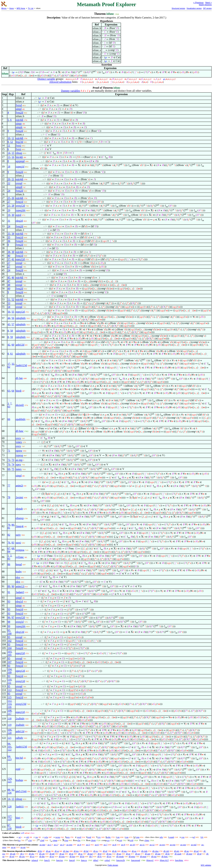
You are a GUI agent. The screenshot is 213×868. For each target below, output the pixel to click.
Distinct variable (46, 79)
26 (13, 198)
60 (13, 345)
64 (13, 391)
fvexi (18, 145)
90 (13, 586)
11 (13, 138)
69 (9, 469)
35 (9, 237)
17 (9, 364)
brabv (19, 572)
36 (9, 241)
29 (9, 210)
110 (9, 680)
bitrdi (19, 391)
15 (13, 153)
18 (9, 167)
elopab (19, 509)
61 (11, 354)
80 (13, 525)
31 (9, 221)
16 (13, 157)
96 (9, 617)
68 (13, 548)
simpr (19, 123)
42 (9, 345)
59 (11, 337)
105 (9, 655)
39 (13, 252)
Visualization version (194, 8)
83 (13, 543)
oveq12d (20, 206)
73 (13, 460)
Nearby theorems (205, 5)
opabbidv (21, 419)
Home (12, 8)
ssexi (18, 543)
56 (13, 318)
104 (9, 648)
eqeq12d (20, 259)
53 (9, 303)
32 (13, 364)
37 (9, 259)
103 (9, 652)
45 (9, 277)
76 (9, 543)
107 (9, 662)
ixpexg (19, 455)
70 (9, 464)
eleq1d (19, 601)
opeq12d (20, 671)
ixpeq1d (20, 167)
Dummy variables (71, 91)
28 (13, 206)
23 (9, 206)
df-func (20, 431)
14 (9, 153)
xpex (18, 464)
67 (9, 548)
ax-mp (19, 460)
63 (9, 391)
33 (9, 234)
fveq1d (19, 202)
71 (9, 451)
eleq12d (20, 632)
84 (9, 551)
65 (9, 407)
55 (13, 312)
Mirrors (4, 8)
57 (13, 324)
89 (9, 586)
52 (13, 299)
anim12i (20, 586)
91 (9, 592)
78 (9, 497)
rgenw (19, 451)
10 (9, 138)
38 (9, 252)
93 (9, 601)
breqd (19, 564)
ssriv (18, 535)
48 (9, 285)
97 (13, 617)
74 (13, 464)
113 (9, 690)
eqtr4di (19, 120)
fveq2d (19, 113)
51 (9, 299)
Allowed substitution (60, 82)
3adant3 (20, 592)
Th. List (31, 8)
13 (9, 157)
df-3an (19, 378)
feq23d (19, 142)
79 (9, 525)
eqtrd (18, 215)
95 (9, 630)
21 (13, 179)
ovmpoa (20, 550)
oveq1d (20, 622)
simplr (19, 127)
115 (9, 697)
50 (9, 312)
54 (9, 307)
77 (9, 486)
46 (13, 277)
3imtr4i (20, 526)
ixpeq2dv (21, 210)
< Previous (198, 3)
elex (18, 577)
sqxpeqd (20, 161)
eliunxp (20, 518)
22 (9, 183)
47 (9, 281)
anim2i (19, 486)
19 (9, 215)
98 (9, 622)
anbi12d (20, 345)
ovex (18, 438)
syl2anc (20, 557)
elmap (19, 153)
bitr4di (19, 157)
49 (9, 288)
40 (9, 256)
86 (9, 564)
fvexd (19, 105)
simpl (19, 109)
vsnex (19, 442)
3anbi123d (21, 365)
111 (9, 683)
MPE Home (21, 8)
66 (9, 419)
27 (9, 202)
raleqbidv (21, 318)
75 (13, 469)
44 (9, 318)
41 (13, 259)
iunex (19, 469)
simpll (19, 187)
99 (9, 626)
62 (9, 367)
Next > (209, 3)
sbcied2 (20, 405)
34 (13, 234)
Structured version (178, 8)
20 (9, 179)
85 (9, 559)
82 (9, 535)
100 (9, 633)
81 (9, 528)
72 (9, 460)
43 (9, 324)
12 (11, 142)
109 (9, 672)
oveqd (19, 183)
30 (13, 215)
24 (9, 191)
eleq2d (19, 221)
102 (9, 641)
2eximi (19, 497)
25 (9, 198)
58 (11, 331)
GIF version (207, 8)
